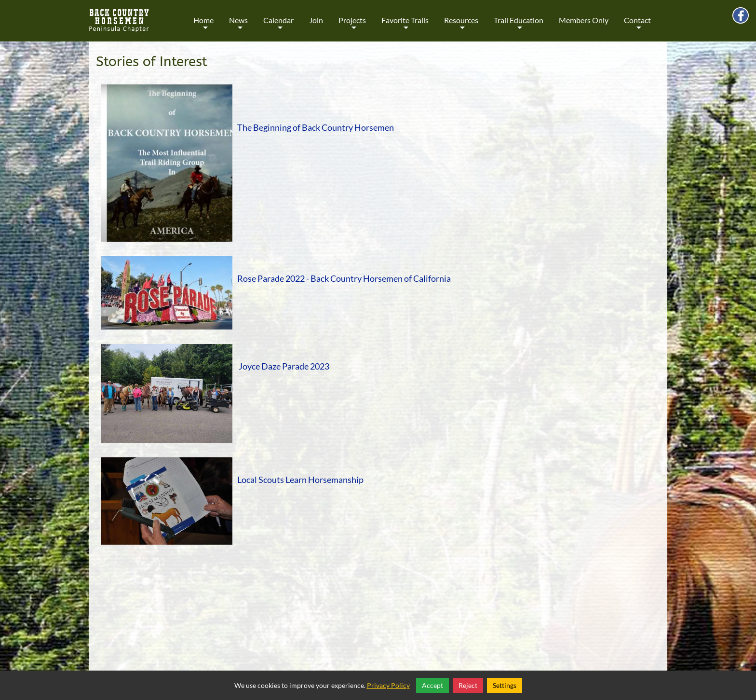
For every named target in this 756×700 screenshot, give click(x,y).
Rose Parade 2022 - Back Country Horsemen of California (344, 278)
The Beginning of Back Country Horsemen (316, 127)
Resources (461, 27)
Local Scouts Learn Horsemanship (300, 480)
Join (316, 20)
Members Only (584, 20)
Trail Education (519, 27)
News (238, 27)
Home (203, 27)
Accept (432, 685)
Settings (505, 685)
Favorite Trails (405, 27)
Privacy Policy (388, 685)
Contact (637, 27)
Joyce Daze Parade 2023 (284, 366)
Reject (468, 685)
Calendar (278, 27)
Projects (352, 27)
